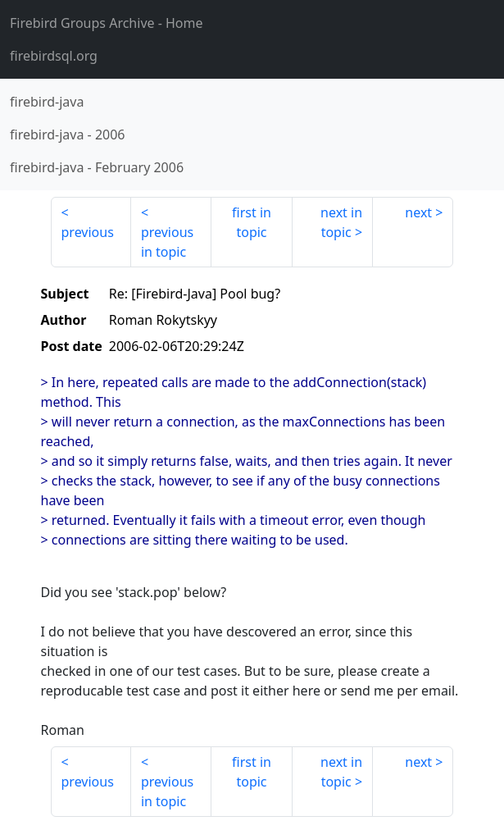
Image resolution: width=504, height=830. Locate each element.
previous (88, 232)
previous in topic (167, 242)
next (418, 212)
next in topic (341, 222)
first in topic (252, 222)
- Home (107, 23)
